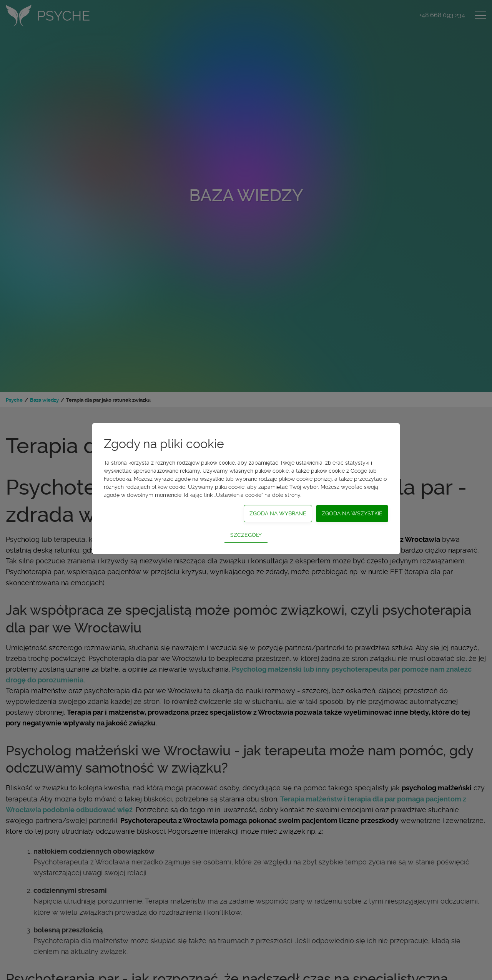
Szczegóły (246, 535)
